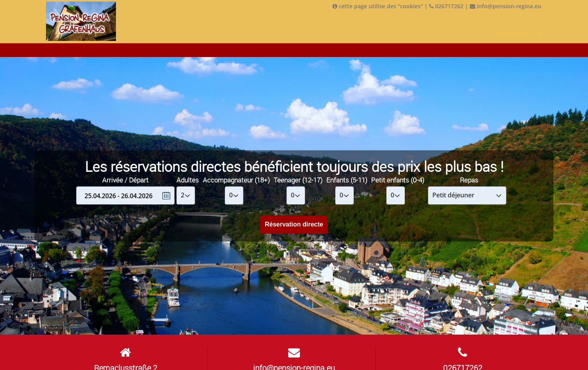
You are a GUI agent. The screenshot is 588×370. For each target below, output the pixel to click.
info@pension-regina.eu (505, 6)
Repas (469, 180)
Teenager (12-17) (298, 180)
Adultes (188, 180)
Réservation (513, 34)
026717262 (446, 6)
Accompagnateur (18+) (236, 180)
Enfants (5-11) (347, 180)
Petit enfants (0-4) (398, 180)
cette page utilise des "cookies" (378, 6)
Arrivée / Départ (125, 180)
